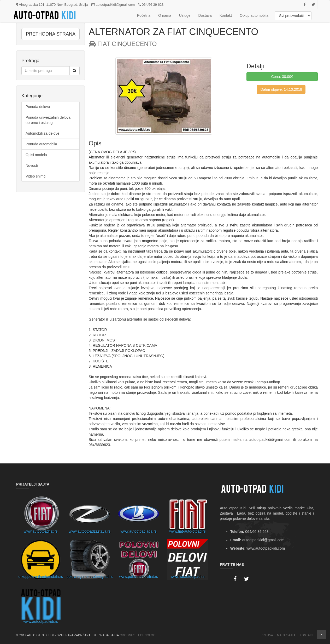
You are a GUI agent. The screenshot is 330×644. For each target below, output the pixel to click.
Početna (144, 15)
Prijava (267, 635)
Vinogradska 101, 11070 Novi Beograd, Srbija (52, 5)
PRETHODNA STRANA (51, 34)
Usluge (185, 15)
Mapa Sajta (286, 635)
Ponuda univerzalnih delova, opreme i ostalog (49, 120)
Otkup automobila (254, 15)
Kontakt (226, 15)
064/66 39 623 (151, 5)
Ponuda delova (38, 107)
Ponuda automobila (41, 144)
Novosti (32, 166)
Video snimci (36, 176)
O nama (165, 15)
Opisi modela (36, 155)
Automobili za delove (42, 133)
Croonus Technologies (140, 635)
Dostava (205, 15)
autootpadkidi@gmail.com (113, 5)
